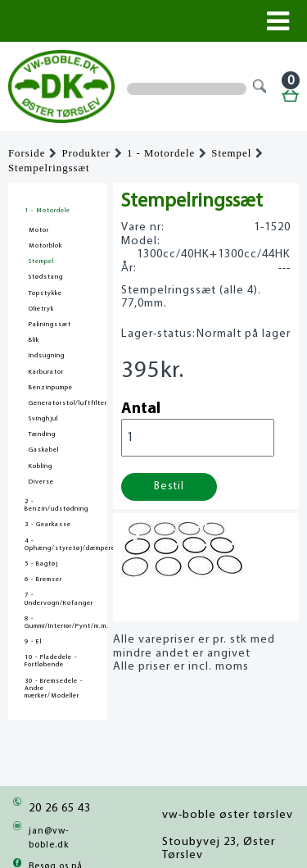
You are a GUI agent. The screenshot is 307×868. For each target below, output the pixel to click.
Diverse (41, 482)
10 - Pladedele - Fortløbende (51, 661)
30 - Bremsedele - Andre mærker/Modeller (54, 688)
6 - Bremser (43, 579)
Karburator (46, 372)
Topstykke (45, 293)
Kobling (41, 466)
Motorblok (45, 246)
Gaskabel (44, 450)
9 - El (33, 642)
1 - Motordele (161, 153)
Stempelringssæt (49, 168)
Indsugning (47, 356)
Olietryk (41, 309)
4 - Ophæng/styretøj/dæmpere (58, 545)
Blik (34, 340)
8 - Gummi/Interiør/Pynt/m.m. (58, 623)
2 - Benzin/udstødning (56, 505)
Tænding (42, 434)
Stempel (231, 153)
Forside (27, 153)
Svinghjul (43, 419)
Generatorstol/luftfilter (68, 403)
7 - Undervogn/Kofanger (58, 599)
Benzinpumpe (51, 388)
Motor (39, 230)
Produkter (86, 153)
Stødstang (46, 277)
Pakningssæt (50, 325)
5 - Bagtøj (41, 564)
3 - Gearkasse (48, 525)
